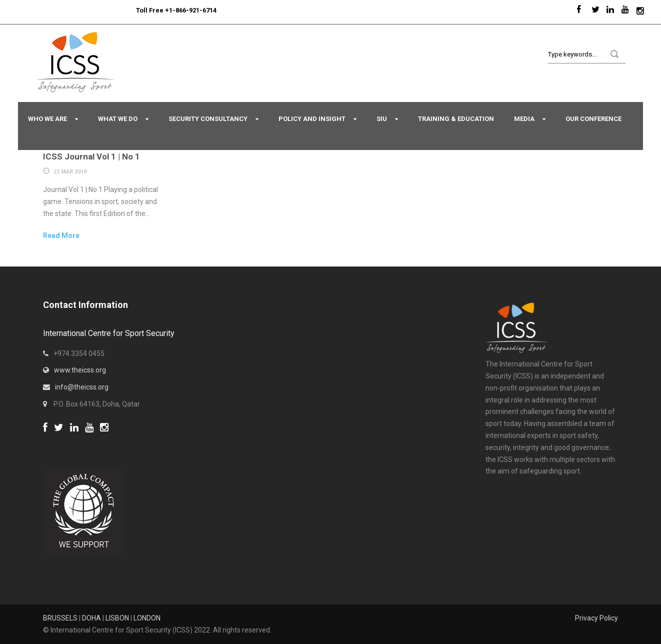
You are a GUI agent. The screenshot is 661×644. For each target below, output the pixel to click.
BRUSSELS (60, 618)
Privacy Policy (596, 618)
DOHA (91, 618)
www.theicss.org (80, 370)
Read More (61, 235)
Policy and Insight (312, 119)
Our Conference (593, 119)
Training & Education (456, 119)
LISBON (117, 618)
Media (524, 119)
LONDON (147, 618)
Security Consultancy (208, 119)
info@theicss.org (82, 387)
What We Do (118, 119)
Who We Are (47, 119)
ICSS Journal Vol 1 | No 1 (91, 156)
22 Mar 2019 (70, 172)
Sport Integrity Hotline (132, 10)
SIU (382, 119)
